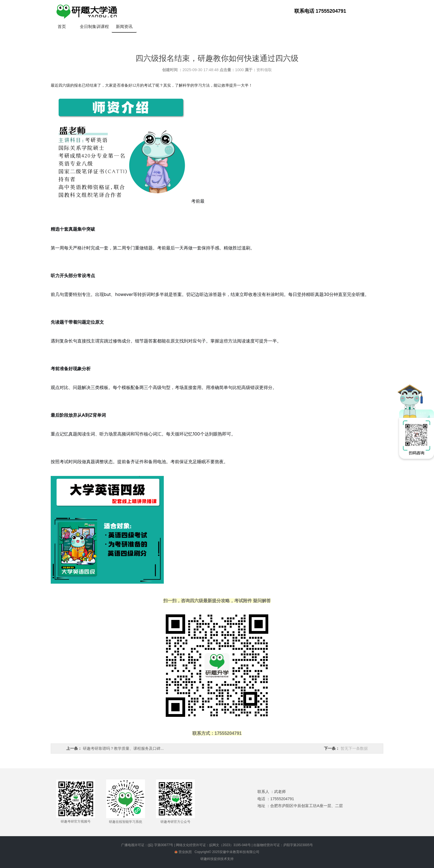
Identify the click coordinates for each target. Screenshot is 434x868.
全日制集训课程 (94, 26)
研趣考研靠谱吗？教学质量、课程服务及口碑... (123, 748)
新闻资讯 (124, 26)
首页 (62, 26)
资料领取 (264, 70)
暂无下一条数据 (354, 748)
